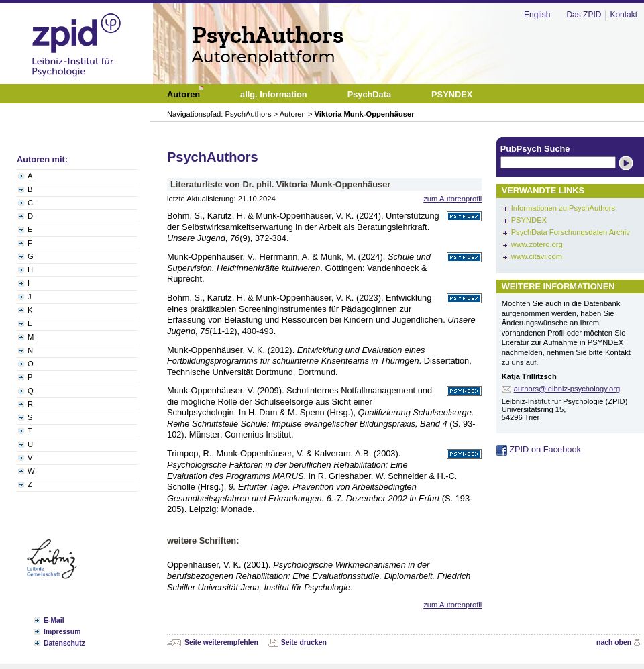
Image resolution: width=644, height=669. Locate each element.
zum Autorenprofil (452, 199)
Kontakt (624, 15)
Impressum (62, 632)
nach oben (614, 642)
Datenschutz (64, 643)
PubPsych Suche (535, 149)
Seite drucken (304, 642)
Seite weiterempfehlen (221, 642)
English (537, 15)
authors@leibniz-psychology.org (567, 389)
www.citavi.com (537, 256)
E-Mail (54, 620)
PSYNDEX (529, 220)
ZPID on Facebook (539, 449)
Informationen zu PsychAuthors (563, 208)
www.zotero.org (537, 244)
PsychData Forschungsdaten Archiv (571, 232)
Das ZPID (584, 15)
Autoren (293, 114)
